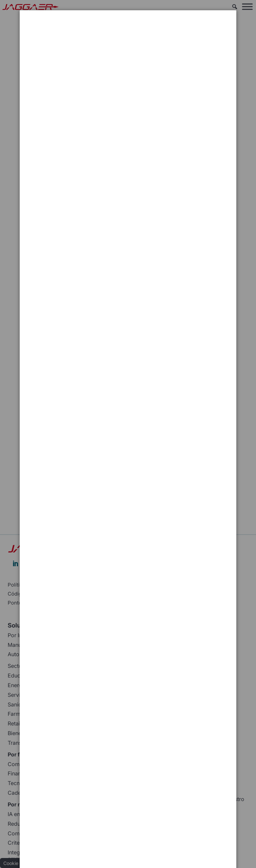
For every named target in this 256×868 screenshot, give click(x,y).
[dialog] (128, 35)
